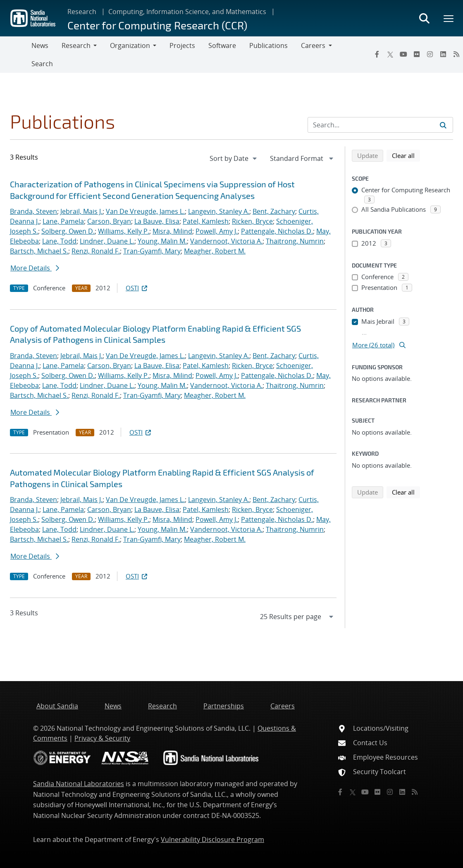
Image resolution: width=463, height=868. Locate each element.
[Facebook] (377, 54)
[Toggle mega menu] (449, 18)
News (40, 45)
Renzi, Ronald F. (96, 251)
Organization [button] (130, 45)
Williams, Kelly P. (124, 231)
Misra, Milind (172, 231)
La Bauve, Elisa (157, 221)
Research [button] (76, 45)
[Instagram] (430, 54)
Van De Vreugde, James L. (145, 211)
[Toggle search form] (424, 18)
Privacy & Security (102, 738)
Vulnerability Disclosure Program (212, 839)
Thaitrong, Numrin (295, 241)
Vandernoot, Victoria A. (226, 241)
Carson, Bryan (109, 221)
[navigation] (234, 158)
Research (82, 12)
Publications (268, 45)
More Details (35, 268)
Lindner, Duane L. (107, 241)
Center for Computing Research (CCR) (157, 25)
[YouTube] (403, 54)
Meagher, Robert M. (215, 251)
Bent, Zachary (274, 211)
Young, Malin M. (162, 241)
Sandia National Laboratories (79, 784)
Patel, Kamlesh (206, 221)
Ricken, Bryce (252, 221)
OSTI (137, 288)
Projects (182, 45)
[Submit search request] (443, 125)
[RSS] (456, 54)
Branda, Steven (33, 211)
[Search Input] (380, 125)
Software (222, 45)
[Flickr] (417, 54)
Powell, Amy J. (217, 231)
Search (42, 64)
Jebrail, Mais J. (81, 211)
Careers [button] (313, 45)
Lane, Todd (59, 241)
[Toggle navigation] (16, 55)
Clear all (406, 155)
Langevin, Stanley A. (219, 211)
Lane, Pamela (63, 221)
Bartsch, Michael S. (39, 251)
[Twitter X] (390, 54)
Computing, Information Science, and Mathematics (187, 12)
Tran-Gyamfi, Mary (152, 251)
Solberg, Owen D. (68, 231)
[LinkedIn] (443, 54)
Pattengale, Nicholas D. (277, 231)
